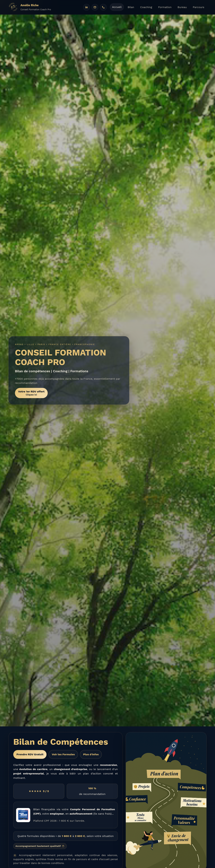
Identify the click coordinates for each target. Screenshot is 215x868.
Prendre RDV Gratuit (30, 754)
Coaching (146, 7)
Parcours (199, 7)
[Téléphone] (103, 7)
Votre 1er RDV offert (31, 393)
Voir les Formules (63, 754)
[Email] (95, 7)
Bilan (131, 7)
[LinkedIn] (87, 7)
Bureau (182, 7)
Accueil (117, 7)
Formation (165, 7)
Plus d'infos (91, 754)
